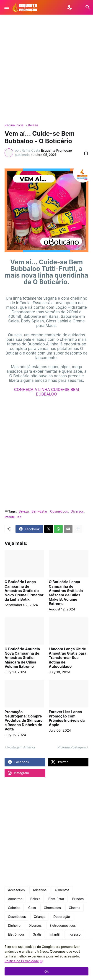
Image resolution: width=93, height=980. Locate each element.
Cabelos (14, 908)
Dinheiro (14, 925)
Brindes (78, 899)
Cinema (75, 908)
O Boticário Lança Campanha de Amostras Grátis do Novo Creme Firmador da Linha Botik (24, 591)
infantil (10, 517)
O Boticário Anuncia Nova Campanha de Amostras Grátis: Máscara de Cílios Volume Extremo (22, 658)
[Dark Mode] (70, 7)
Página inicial (14, 125)
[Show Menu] (6, 7)
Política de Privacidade (22, 961)
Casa (32, 908)
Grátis (37, 934)
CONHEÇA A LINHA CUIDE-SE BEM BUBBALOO (47, 392)
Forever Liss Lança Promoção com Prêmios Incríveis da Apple (67, 718)
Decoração (62, 917)
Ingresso (74, 934)
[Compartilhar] (85, 153)
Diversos (77, 511)
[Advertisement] (46, 69)
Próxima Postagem (72, 747)
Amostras (15, 899)
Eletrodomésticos (63, 925)
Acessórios (16, 890)
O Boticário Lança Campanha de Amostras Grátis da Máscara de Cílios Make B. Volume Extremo (66, 593)
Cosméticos (59, 511)
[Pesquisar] (85, 7)
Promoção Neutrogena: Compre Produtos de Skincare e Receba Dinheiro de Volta (24, 721)
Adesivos (40, 890)
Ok (46, 971)
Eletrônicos (16, 934)
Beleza (33, 125)
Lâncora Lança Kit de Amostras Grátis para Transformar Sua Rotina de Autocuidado (68, 658)
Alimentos (62, 890)
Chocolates (52, 908)
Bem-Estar (39, 511)
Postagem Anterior (21, 747)
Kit (19, 517)
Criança (40, 917)
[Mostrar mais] (78, 529)
